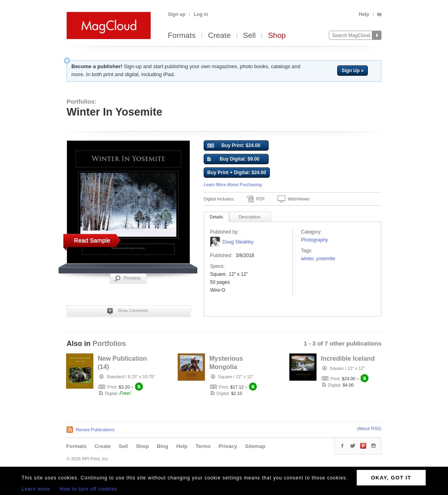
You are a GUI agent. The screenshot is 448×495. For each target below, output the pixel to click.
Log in (201, 14)
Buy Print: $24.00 (234, 146)
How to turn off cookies (89, 489)
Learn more (36, 489)
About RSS (369, 428)
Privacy (228, 446)
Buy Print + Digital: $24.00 (237, 173)
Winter (307, 259)
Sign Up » (353, 71)
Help (364, 14)
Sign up (177, 14)
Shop (277, 36)
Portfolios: (82, 101)
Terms (203, 446)
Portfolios (109, 344)
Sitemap (255, 446)
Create (219, 36)
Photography (314, 240)
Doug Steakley (238, 242)
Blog (162, 446)
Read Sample (92, 240)
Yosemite (326, 259)
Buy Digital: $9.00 (233, 159)
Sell (250, 36)
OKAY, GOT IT (391, 478)
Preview (128, 279)
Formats (182, 36)
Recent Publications (95, 430)
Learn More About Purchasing (233, 185)
